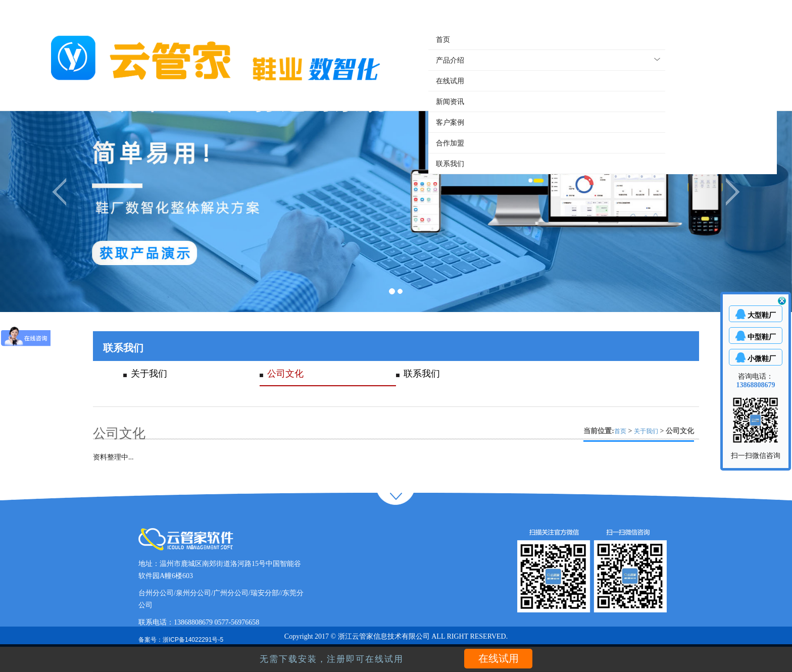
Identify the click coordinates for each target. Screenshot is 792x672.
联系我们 (450, 164)
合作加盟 (450, 143)
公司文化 (285, 374)
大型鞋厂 (762, 315)
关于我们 (149, 374)
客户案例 (450, 122)
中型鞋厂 (762, 337)
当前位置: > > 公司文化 (639, 431)
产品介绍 (450, 60)
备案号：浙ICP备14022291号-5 (181, 640)
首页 (443, 39)
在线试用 (450, 81)
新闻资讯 (450, 101)
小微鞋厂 (762, 358)
